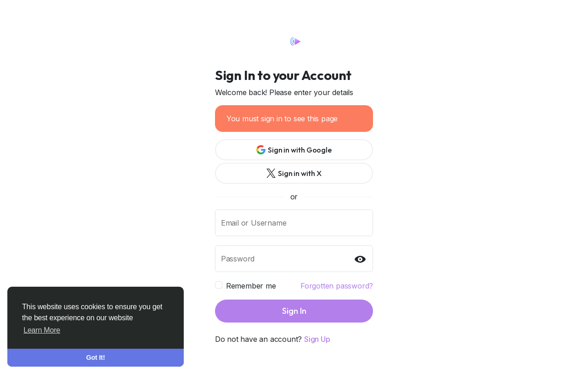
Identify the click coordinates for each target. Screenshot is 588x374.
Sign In (294, 311)
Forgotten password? (337, 286)
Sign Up (317, 339)
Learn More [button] (42, 330)
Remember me (251, 286)
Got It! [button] (96, 357)
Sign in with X (294, 173)
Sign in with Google (294, 150)
